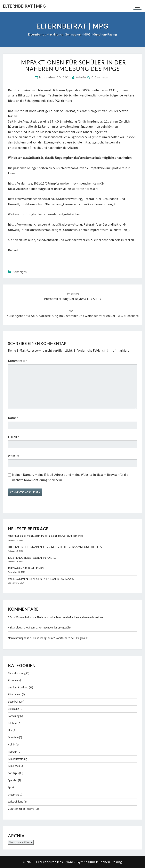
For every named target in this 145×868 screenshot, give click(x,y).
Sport (11, 787)
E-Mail (14, 437)
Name (13, 418)
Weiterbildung (16, 802)
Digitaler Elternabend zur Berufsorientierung (46, 536)
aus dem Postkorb (18, 687)
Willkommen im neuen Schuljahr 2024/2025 (41, 579)
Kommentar (18, 361)
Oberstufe (13, 737)
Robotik (13, 752)
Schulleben (14, 766)
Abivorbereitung (17, 673)
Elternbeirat (14, 702)
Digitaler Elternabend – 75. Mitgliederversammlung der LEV (55, 547)
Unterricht (13, 795)
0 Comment (101, 77)
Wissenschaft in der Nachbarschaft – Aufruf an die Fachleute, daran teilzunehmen (60, 617)
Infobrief (13, 723)
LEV (10, 730)
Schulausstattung (18, 759)
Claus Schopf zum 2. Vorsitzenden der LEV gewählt (43, 628)
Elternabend (15, 694)
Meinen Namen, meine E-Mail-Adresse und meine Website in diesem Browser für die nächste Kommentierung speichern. (70, 477)
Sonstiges (20, 272)
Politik (12, 745)
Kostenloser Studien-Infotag (32, 558)
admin (81, 77)
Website (14, 456)
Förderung (14, 716)
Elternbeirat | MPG (24, 6)
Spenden (13, 780)
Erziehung (14, 709)
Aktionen (13, 680)
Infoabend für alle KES (26, 568)
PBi (10, 617)
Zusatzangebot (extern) (21, 809)
